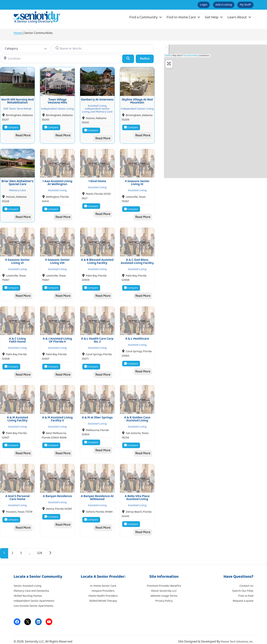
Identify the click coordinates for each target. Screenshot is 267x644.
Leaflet (168, 56)
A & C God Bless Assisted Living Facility (137, 259)
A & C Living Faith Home (18, 337)
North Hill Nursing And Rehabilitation (18, 100)
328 (40, 548)
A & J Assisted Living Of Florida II (57, 337)
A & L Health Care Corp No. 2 (97, 337)
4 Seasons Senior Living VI (17, 259)
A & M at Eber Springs (97, 413)
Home (18, 33)
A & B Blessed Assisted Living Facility (97, 259)
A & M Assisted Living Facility (17, 415)
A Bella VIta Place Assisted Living (137, 492)
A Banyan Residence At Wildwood (97, 492)
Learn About (240, 17)
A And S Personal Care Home (18, 492)
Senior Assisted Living (28, 580)
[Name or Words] (103, 49)
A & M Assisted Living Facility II (57, 415)
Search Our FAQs (243, 585)
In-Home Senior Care (103, 580)
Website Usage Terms (164, 590)
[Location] (61, 59)
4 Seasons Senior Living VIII (57, 259)
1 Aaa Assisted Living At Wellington (57, 181)
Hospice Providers (103, 585)
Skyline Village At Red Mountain (137, 100)
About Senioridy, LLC (164, 585)
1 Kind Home (97, 179)
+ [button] (166, 47)
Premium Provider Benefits (164, 580)
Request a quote (243, 595)
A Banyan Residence (57, 491)
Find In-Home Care (184, 17)
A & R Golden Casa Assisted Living (137, 415)
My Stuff (243, 5)
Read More (23, 134)
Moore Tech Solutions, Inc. (237, 636)
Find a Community (146, 17)
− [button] (166, 52)
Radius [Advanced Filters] (145, 59)
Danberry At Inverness (97, 99)
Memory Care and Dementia (31, 585)
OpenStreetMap (191, 56)
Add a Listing (215, 5)
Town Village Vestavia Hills (57, 100)
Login (190, 5)
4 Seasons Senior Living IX (137, 181)
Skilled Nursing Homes (28, 590)
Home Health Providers (103, 590)
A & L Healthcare (137, 335)
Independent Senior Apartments (34, 595)
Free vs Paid (246, 590)
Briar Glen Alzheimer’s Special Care (18, 181)
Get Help (214, 17)
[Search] (128, 59)
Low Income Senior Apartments (34, 601)
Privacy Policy (164, 595)
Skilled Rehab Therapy (103, 595)
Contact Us (247, 580)
